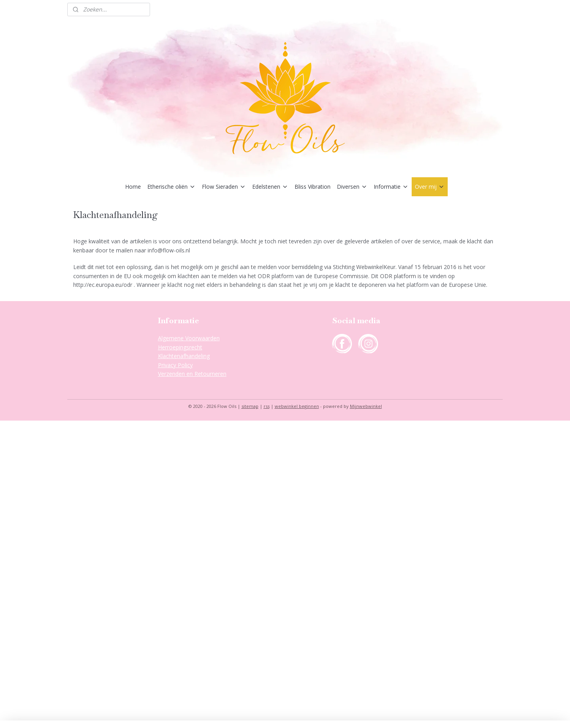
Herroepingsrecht (180, 347)
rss (267, 406)
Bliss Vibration (313, 187)
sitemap (250, 406)
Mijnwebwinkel (366, 406)
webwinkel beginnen (297, 406)
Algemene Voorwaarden (189, 338)
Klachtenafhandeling (184, 356)
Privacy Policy (175, 365)
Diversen (352, 187)
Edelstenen (270, 187)
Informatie (391, 187)
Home (133, 187)
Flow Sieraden (224, 187)
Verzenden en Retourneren (192, 374)
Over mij (430, 187)
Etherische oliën (171, 187)
